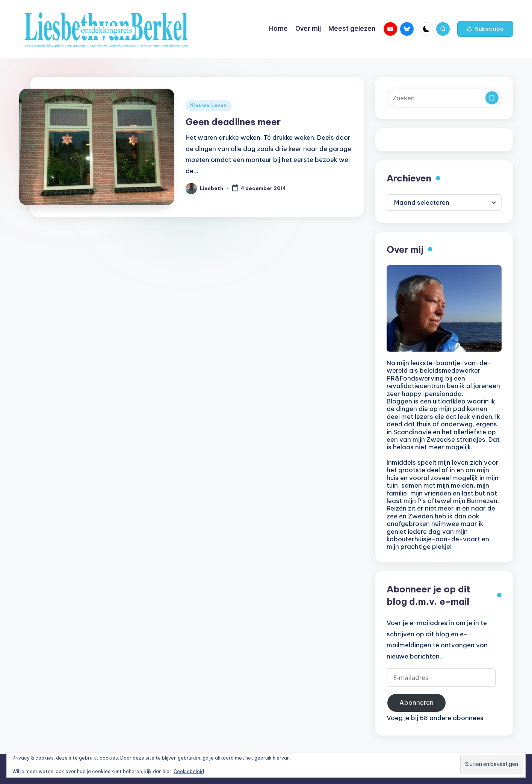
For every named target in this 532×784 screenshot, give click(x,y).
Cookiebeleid (189, 771)
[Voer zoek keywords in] (444, 98)
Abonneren (416, 702)
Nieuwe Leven (209, 105)
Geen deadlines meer (233, 122)
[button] (485, 29)
